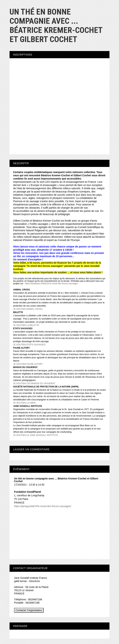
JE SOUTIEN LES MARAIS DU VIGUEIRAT (34, 383)
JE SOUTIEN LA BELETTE (26, 325)
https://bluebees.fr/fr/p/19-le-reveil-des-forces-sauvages (52, 284)
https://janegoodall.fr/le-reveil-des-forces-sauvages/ (43, 506)
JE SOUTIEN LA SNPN (24, 403)
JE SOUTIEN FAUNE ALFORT (28, 364)
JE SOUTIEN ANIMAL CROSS (28, 309)
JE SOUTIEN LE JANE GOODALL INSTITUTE (36, 435)
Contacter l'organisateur (29, 610)
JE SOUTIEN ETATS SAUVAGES (29, 345)
